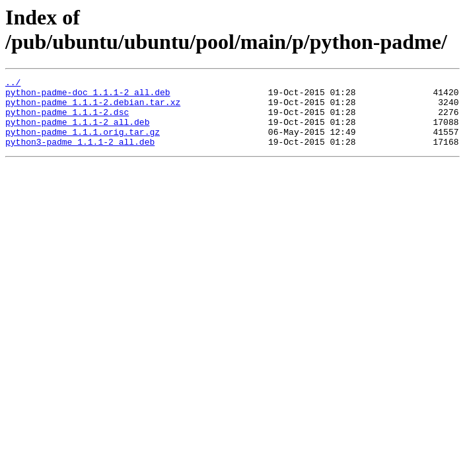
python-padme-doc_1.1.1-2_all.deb (88, 96)
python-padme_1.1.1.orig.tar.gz (83, 143)
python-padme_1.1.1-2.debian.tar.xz (93, 108)
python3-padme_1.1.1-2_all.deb (80, 155)
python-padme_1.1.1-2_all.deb (77, 132)
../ (13, 84)
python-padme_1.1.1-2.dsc (67, 120)
